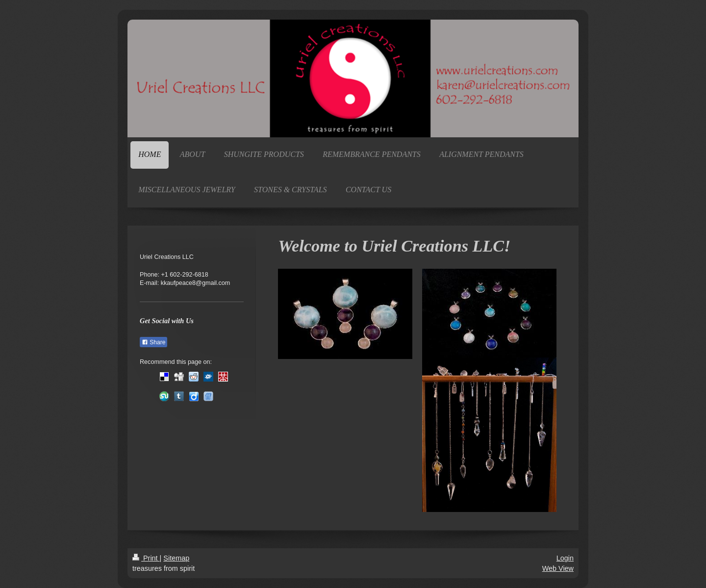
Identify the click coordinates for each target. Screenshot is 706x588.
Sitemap (176, 558)
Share (153, 342)
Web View (558, 568)
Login (565, 558)
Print (146, 558)
